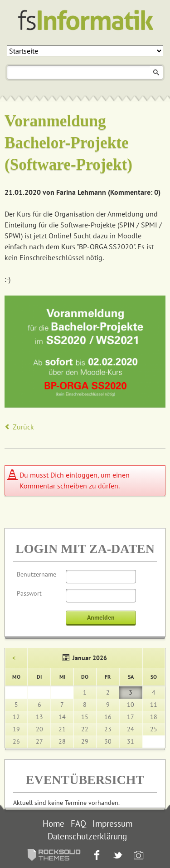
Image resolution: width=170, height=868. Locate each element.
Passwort (29, 593)
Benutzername (36, 574)
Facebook (96, 856)
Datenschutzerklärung (87, 836)
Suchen (156, 72)
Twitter (117, 856)
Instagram (138, 856)
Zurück (23, 427)
